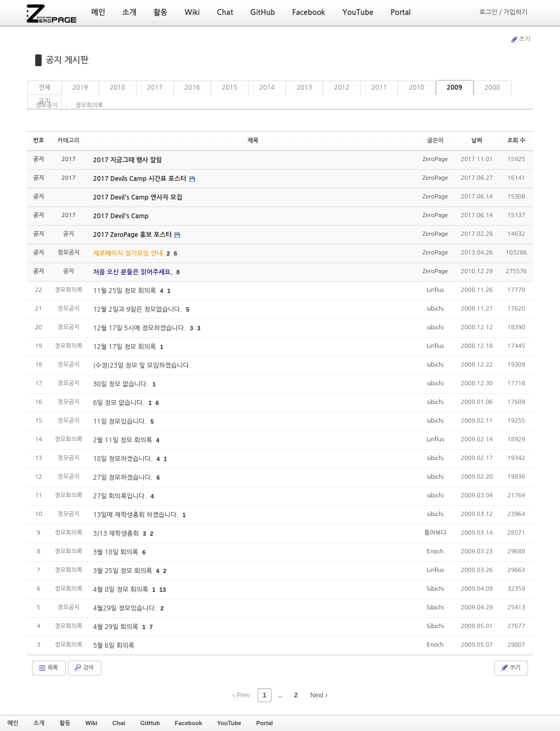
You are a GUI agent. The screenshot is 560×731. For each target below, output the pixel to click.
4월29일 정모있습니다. (125, 608)
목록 (48, 668)
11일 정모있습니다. (121, 422)
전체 (45, 88)
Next (319, 695)
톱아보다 (435, 533)
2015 (230, 88)
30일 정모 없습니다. (121, 384)
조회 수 (516, 141)
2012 (342, 88)
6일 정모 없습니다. (119, 403)
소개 (39, 723)
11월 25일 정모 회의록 (125, 291)
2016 (192, 88)
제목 (253, 141)
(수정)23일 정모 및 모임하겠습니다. (142, 365)
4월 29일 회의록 (116, 627)
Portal (264, 723)
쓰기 (520, 39)
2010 (416, 88)
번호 (39, 141)
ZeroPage (435, 159)
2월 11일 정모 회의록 (123, 440)
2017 (155, 88)
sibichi (435, 309)
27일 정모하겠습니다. (123, 478)
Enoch (435, 551)
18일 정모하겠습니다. (123, 459)
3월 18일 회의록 (116, 552)
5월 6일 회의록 (114, 646)
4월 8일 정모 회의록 (121, 590)
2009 (455, 88)
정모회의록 (89, 105)
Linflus (435, 290)
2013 (304, 88)
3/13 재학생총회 (117, 534)
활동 (65, 723)
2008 (493, 88)
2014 (267, 88)
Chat (119, 723)
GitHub (150, 723)
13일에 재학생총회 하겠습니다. (137, 515)
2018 (118, 88)
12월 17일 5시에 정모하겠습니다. (140, 328)
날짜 (477, 141)
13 (163, 590)
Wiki (91, 723)
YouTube (229, 723)
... (280, 695)
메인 (13, 723)
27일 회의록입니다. (121, 496)
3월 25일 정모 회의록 (123, 571)
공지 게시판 (67, 60)
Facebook (189, 723)
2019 (80, 88)
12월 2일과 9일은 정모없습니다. (138, 309)
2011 (379, 88)
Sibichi (435, 589)
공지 (45, 101)
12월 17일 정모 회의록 (125, 347)
